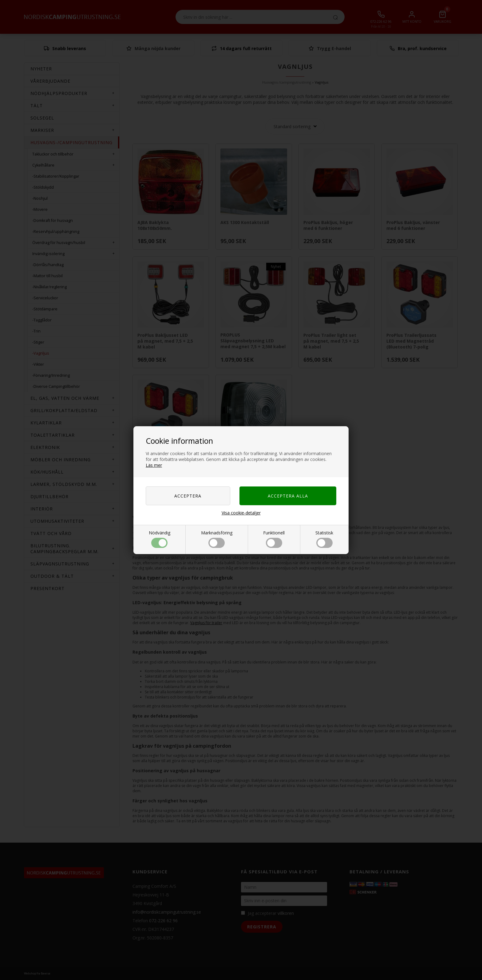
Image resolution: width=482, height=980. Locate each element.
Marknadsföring (217, 539)
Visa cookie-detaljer (241, 513)
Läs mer (154, 465)
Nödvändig (160, 539)
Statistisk (324, 539)
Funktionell (274, 539)
